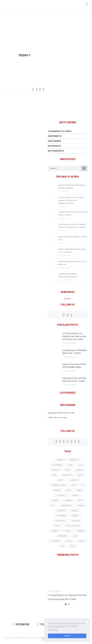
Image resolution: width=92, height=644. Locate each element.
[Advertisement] (46, 26)
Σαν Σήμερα (55, 141)
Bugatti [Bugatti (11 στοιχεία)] (80, 470)
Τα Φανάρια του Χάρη (60, 131)
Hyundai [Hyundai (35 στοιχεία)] (68, 500)
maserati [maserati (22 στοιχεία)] (61, 511)
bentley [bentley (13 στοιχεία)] (56, 470)
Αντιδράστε (54, 146)
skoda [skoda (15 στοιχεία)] (68, 531)
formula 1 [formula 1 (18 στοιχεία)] (61, 495)
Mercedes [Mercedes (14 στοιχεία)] (61, 516)
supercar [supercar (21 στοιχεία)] (63, 536)
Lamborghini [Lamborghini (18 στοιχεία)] (66, 506)
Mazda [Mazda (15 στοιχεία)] (75, 511)
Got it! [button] (67, 636)
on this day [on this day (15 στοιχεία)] (60, 521)
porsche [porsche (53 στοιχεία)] (76, 521)
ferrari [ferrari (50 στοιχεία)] (57, 490)
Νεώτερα (51, 591)
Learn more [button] (53, 630)
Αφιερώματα (55, 136)
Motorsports (56, 151)
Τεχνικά (59, 591)
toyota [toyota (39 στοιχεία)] (69, 541)
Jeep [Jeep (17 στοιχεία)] (80, 500)
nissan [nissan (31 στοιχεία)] (75, 516)
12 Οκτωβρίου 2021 (69, 343)
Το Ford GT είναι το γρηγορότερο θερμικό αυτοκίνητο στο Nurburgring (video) (71, 200)
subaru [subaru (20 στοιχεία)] (80, 531)
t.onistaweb (62, 418)
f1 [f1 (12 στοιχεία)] (82, 485)
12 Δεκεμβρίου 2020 (70, 357)
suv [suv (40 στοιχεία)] (75, 536)
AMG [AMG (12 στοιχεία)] (70, 465)
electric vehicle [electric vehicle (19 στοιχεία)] (59, 485)
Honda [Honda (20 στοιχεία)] (75, 495)
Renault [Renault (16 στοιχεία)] (55, 531)
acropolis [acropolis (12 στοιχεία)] (74, 460)
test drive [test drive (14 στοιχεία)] (55, 541)
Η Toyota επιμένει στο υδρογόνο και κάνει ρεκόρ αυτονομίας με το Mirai (74, 336)
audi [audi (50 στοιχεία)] (81, 465)
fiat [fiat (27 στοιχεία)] (69, 490)
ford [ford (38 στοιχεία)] (79, 490)
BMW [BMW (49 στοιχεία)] (68, 470)
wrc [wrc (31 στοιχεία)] (72, 546)
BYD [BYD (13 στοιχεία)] (54, 475)
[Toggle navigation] (86, 4)
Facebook (21, 624)
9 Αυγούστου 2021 (69, 385)
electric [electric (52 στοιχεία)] (74, 480)
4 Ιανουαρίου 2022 (69, 371)
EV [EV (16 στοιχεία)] (73, 485)
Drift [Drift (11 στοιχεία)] (80, 475)
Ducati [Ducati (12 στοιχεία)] (61, 480)
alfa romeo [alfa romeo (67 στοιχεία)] (57, 465)
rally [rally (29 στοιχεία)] (57, 526)
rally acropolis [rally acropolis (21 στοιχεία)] (73, 526)
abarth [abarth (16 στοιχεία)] (60, 460)
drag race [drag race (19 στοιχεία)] (67, 475)
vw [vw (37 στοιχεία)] (62, 546)
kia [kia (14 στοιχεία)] (53, 506)
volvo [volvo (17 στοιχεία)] (82, 541)
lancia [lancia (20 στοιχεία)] (81, 506)
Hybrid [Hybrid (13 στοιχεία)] (56, 500)
